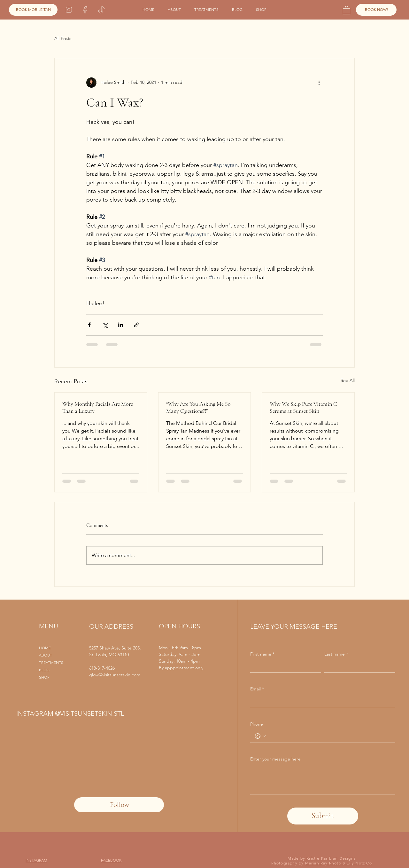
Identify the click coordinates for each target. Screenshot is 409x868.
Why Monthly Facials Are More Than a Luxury (98, 407)
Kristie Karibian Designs (331, 858)
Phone (257, 724)
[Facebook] (85, 10)
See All (348, 380)
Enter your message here (275, 759)
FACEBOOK (111, 860)
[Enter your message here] (323, 780)
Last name (336, 654)
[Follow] (119, 805)
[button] (347, 10)
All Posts (63, 38)
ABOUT (46, 655)
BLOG (44, 670)
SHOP (44, 677)
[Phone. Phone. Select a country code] (260, 736)
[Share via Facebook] (89, 325)
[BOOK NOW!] (376, 10)
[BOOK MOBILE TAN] (33, 10)
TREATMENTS (51, 662)
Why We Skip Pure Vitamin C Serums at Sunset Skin (303, 407)
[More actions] (319, 83)
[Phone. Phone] (329, 736)
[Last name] (358, 666)
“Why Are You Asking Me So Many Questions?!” (198, 407)
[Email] (321, 701)
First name (262, 654)
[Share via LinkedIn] (121, 325)
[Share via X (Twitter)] (105, 325)
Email (257, 689)
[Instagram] (69, 10)
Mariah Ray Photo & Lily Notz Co (339, 863)
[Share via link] (136, 325)
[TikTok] (101, 10)
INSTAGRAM (36, 860)
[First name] (284, 666)
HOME (45, 648)
